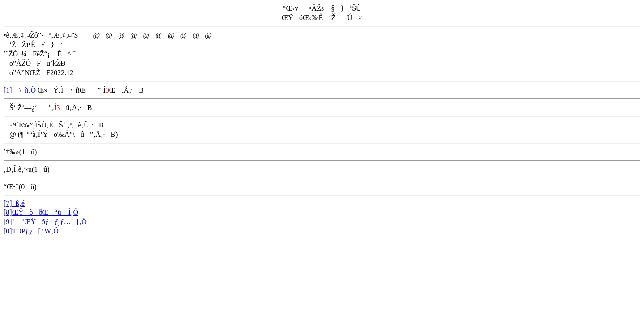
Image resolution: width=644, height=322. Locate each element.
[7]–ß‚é (14, 203)
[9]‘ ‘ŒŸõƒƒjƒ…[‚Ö (45, 222)
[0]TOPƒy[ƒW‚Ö (31, 231)
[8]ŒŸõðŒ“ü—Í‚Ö (41, 212)
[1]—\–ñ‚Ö (20, 90)
